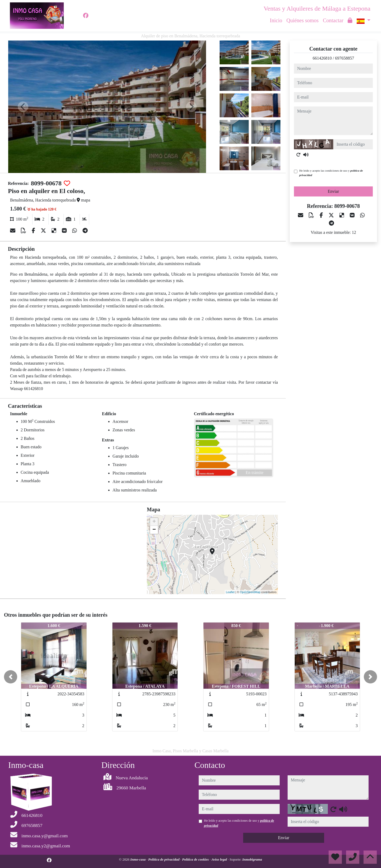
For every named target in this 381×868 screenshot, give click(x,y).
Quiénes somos (302, 20)
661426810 (322, 58)
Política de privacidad (164, 859)
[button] (11, 677)
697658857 (344, 58)
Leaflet (230, 592)
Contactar (333, 20)
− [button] (154, 530)
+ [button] (154, 522)
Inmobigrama (252, 859)
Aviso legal (220, 859)
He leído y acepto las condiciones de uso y (331, 173)
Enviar (334, 191)
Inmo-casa (139, 859)
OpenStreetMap (250, 592)
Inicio (276, 20)
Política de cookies (196, 859)
